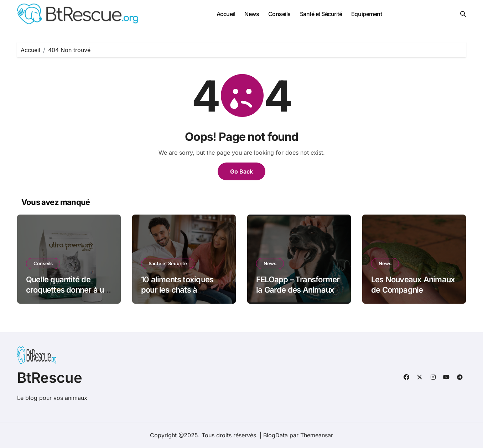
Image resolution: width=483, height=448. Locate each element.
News (252, 14)
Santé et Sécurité (321, 14)
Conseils (279, 14)
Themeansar (317, 435)
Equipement (367, 14)
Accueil (226, 14)
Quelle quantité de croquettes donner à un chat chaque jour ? (67, 290)
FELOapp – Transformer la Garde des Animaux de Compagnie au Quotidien (298, 295)
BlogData (276, 435)
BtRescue (50, 378)
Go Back (241, 171)
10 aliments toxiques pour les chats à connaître (177, 290)
